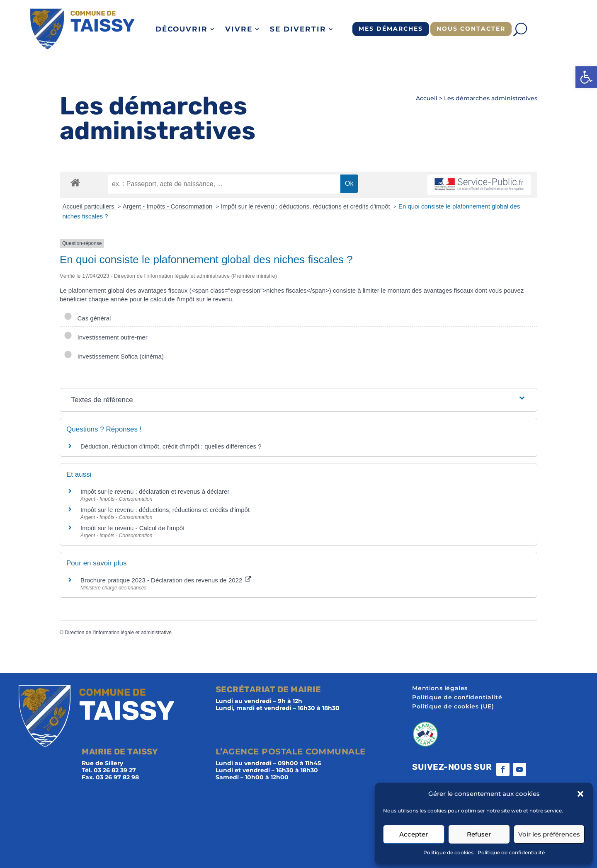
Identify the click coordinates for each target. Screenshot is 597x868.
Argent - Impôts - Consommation (169, 206)
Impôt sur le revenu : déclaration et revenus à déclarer (155, 491)
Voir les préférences (549, 834)
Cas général (87, 318)
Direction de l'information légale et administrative (118, 633)
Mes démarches (391, 29)
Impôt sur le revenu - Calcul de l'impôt (132, 528)
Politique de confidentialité (511, 852)
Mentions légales (440, 689)
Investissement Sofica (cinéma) (114, 356)
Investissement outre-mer (106, 337)
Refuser (479, 834)
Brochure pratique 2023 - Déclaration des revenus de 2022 (166, 580)
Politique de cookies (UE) (453, 707)
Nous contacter (471, 29)
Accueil (427, 98)
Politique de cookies (448, 852)
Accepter (414, 834)
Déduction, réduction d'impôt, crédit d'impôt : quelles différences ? (171, 446)
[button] (586, 77)
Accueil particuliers (89, 206)
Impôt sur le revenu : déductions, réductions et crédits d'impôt (306, 206)
